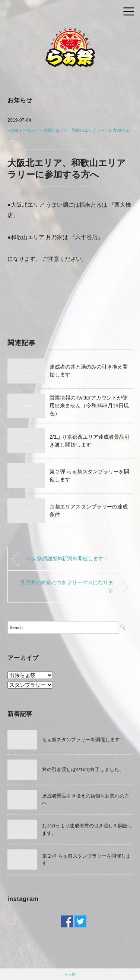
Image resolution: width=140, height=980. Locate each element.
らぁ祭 (70, 974)
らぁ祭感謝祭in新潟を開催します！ (68, 558)
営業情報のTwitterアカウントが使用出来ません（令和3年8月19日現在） (89, 406)
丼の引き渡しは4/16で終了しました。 (83, 769)
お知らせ (20, 100)
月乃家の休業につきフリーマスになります (67, 586)
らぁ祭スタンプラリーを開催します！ (83, 740)
